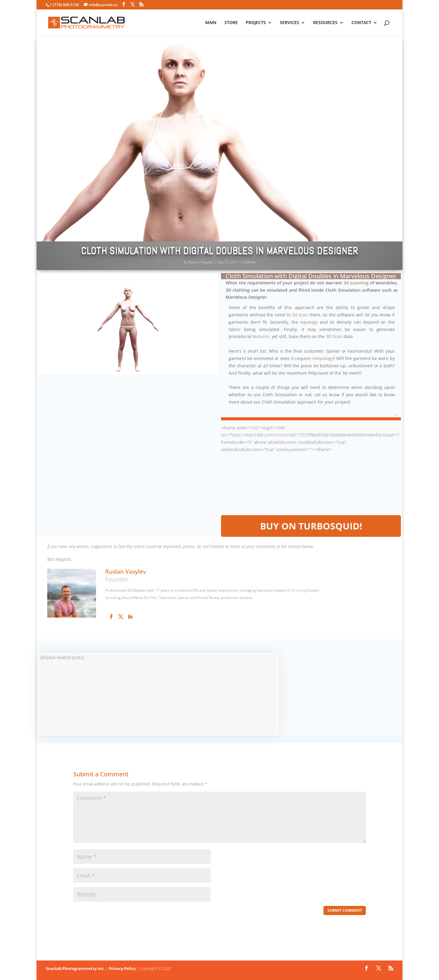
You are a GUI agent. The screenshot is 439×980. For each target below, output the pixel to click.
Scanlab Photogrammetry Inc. (75, 968)
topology (309, 322)
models (281, 435)
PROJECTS (256, 23)
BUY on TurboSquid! (311, 526)
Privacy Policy (122, 968)
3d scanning (356, 283)
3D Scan (334, 336)
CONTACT (361, 23)
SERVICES (289, 23)
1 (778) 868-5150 (64, 5)
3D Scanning (296, 590)
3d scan (300, 315)
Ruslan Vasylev (201, 262)
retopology (322, 358)
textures (261, 336)
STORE (231, 23)
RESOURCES (325, 23)
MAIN (211, 23)
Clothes (249, 262)
